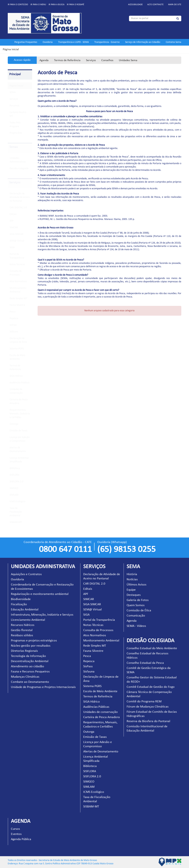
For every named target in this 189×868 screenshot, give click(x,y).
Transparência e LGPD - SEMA (73, 42)
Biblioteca (15, 468)
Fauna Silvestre (17, 305)
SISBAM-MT (16, 522)
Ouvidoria (48, 42)
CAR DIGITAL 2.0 (18, 208)
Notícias (132, 579)
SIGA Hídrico (16, 376)
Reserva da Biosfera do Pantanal (148, 721)
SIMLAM (14, 495)
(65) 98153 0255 (126, 550)
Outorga (14, 424)
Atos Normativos (18, 281)
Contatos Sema (173, 42)
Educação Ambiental (25, 610)
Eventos (16, 834)
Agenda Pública (21, 839)
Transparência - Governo (107, 42)
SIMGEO (14, 488)
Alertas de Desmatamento (101, 752)
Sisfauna (14, 332)
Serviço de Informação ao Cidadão (143, 42)
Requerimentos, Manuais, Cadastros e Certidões (20, 414)
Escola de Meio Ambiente (100, 691)
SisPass (13, 325)
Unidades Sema (128, 60)
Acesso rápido (22, 60)
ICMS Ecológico (17, 502)
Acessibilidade (135, 5)
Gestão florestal (22, 630)
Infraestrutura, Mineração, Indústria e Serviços (42, 615)
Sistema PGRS (17, 349)
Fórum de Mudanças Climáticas (148, 707)
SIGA (12, 248)
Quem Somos (136, 605)
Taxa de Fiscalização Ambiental (16, 512)
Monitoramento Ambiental (101, 641)
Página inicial (11, 49)
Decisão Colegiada (19, 168)
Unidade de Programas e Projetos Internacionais (43, 687)
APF (12, 221)
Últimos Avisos (136, 585)
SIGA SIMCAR (17, 234)
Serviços (91, 60)
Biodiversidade (21, 599)
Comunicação (136, 616)
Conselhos (107, 60)
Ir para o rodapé (75, 5)
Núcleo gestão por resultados (31, 646)
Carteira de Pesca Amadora (102, 717)
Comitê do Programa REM (144, 702)
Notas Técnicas (17, 264)
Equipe (131, 590)
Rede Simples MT (18, 298)
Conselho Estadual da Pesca (145, 663)
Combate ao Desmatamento (30, 682)
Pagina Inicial (16, 86)
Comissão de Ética (139, 611)
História (132, 574)
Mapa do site (175, 5)
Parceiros (14, 106)
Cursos (15, 829)
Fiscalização (19, 604)
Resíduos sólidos (22, 635)
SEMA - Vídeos (136, 626)
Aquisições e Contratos (26, 574)
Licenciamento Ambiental (28, 620)
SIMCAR (14, 228)
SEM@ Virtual (17, 241)
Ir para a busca (56, 5)
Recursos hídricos (23, 625)
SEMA (13, 92)
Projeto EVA (16, 133)
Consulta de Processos (98, 630)
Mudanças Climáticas (25, 677)
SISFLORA (14, 475)
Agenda (44, 60)
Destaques (134, 595)
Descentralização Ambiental (30, 661)
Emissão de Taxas (18, 431)
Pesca (13, 312)
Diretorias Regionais (24, 651)
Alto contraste (155, 5)
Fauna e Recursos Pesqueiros (30, 672)
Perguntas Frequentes (26, 42)
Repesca (14, 318)
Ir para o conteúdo (18, 5)
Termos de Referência (67, 60)
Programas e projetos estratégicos (34, 641)
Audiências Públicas (20, 383)
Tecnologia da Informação (28, 656)
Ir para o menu (38, 5)
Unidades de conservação (100, 712)
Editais (13, 214)
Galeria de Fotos (138, 600)
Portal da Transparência (99, 620)
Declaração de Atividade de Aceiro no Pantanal (20, 197)
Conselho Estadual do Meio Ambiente (152, 648)
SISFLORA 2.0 (16, 482)
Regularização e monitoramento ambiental (40, 594)
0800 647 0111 (65, 550)
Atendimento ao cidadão (28, 666)
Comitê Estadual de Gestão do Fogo (151, 687)
